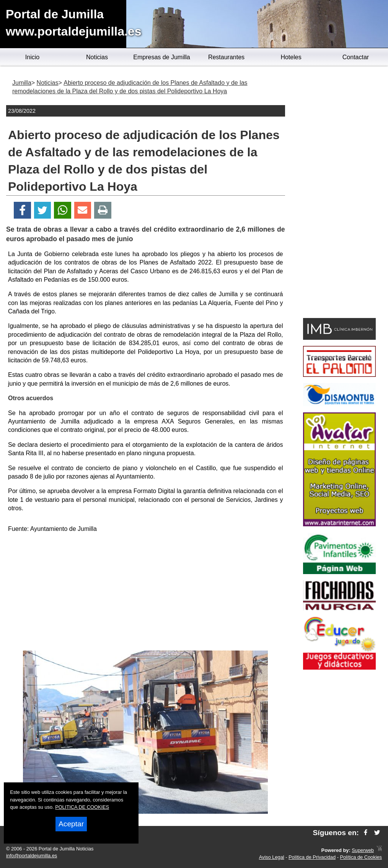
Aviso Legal (272, 857)
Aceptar (71, 824)
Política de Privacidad (312, 857)
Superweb (363, 850)
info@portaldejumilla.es (32, 856)
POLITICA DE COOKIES (82, 807)
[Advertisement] (145, 593)
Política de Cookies (361, 857)
